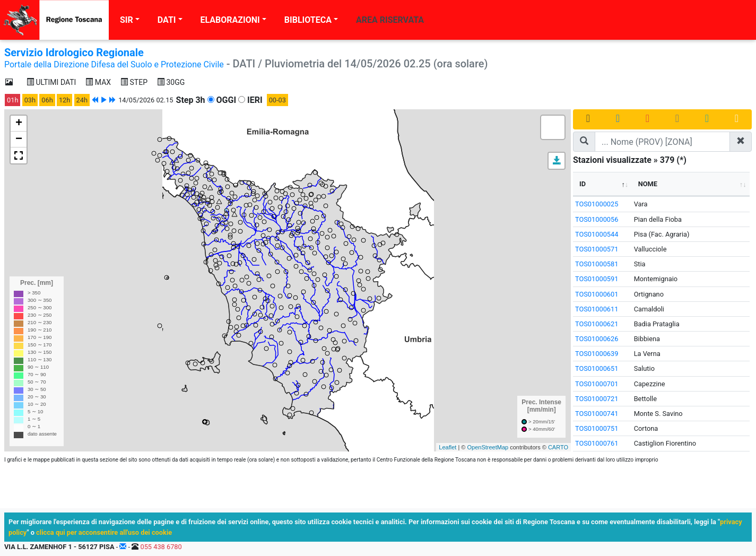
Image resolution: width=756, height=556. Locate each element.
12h (64, 100)
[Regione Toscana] (54, 20)
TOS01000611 (597, 309)
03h (30, 100)
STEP (134, 82)
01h (12, 100)
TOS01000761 (597, 443)
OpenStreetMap (488, 447)
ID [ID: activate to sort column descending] (583, 184)
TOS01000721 (597, 399)
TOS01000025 (597, 204)
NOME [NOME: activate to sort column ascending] (648, 184)
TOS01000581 (597, 264)
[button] (557, 161)
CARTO (558, 447)
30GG (171, 82)
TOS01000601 (597, 294)
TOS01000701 (597, 384)
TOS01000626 (597, 339)
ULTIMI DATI (51, 82)
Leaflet (447, 447)
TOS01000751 (597, 428)
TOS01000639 (597, 354)
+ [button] (19, 124)
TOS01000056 (597, 219)
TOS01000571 (597, 249)
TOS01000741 (597, 414)
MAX (98, 82)
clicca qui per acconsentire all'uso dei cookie (104, 532)
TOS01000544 (597, 234)
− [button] (19, 140)
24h (82, 100)
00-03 (277, 100)
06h (47, 100)
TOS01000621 (597, 324)
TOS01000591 (597, 279)
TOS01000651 (597, 368)
